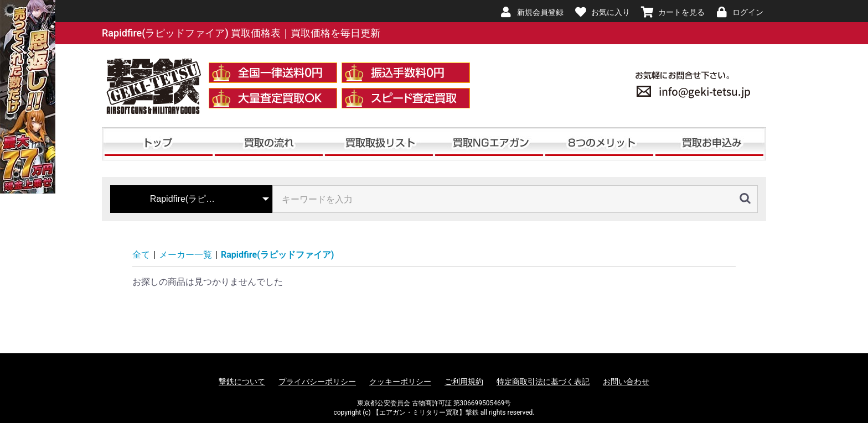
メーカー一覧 (185, 255)
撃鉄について (242, 382)
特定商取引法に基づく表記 (543, 382)
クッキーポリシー (400, 382)
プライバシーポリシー (317, 382)
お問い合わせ (626, 382)
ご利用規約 (464, 382)
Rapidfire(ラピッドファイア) (277, 255)
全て (141, 255)
